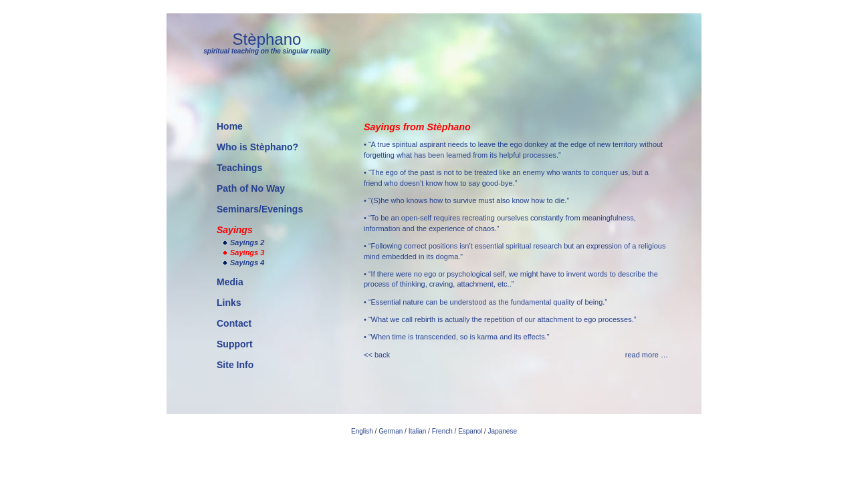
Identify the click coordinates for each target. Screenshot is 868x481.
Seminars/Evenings (260, 209)
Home (230, 126)
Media (230, 282)
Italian (418, 431)
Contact (234, 323)
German (391, 431)
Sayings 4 (247, 263)
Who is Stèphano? (257, 147)
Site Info (235, 365)
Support (235, 344)
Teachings (239, 168)
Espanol (470, 431)
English (362, 431)
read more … (647, 355)
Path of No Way (251, 188)
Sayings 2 (247, 243)
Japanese (503, 431)
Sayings (235, 230)
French (442, 431)
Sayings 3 (247, 253)
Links (229, 303)
